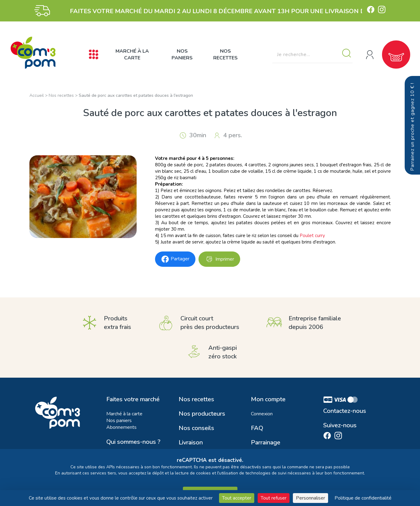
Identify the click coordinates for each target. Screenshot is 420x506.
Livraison (191, 443)
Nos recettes (225, 55)
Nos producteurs (202, 414)
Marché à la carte (132, 55)
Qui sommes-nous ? (133, 442)
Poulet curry (312, 236)
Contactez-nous (345, 411)
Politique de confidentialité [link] (363, 498)
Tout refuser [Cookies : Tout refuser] (274, 498)
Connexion (262, 414)
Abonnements (121, 427)
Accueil (37, 95)
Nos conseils (196, 428)
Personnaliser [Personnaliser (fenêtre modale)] (310, 498)
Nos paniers (182, 55)
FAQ (257, 428)
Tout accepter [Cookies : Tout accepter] (237, 498)
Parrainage (266, 443)
